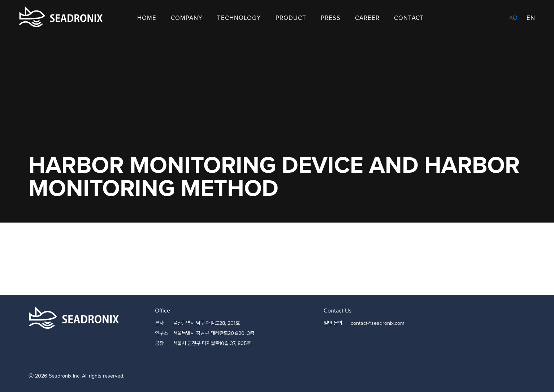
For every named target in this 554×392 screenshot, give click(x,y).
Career (367, 18)
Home (147, 18)
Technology (239, 18)
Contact (409, 18)
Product (291, 18)
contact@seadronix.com (378, 323)
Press (331, 18)
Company (187, 18)
